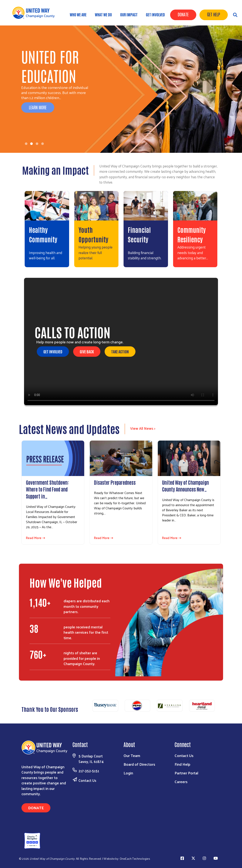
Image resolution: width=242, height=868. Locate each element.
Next (220, 707)
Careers (181, 782)
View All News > (143, 428)
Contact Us (87, 780)
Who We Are (78, 14)
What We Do (103, 14)
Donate (183, 14)
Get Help (214, 14)
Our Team (132, 755)
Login (128, 773)
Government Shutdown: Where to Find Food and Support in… (48, 489)
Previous (87, 707)
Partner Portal (186, 773)
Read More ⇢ (36, 538)
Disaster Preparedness (115, 482)
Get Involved (155, 14)
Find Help (182, 764)
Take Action (120, 351)
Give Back (87, 351)
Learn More (38, 107)
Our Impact (129, 14)
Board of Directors (139, 764)
